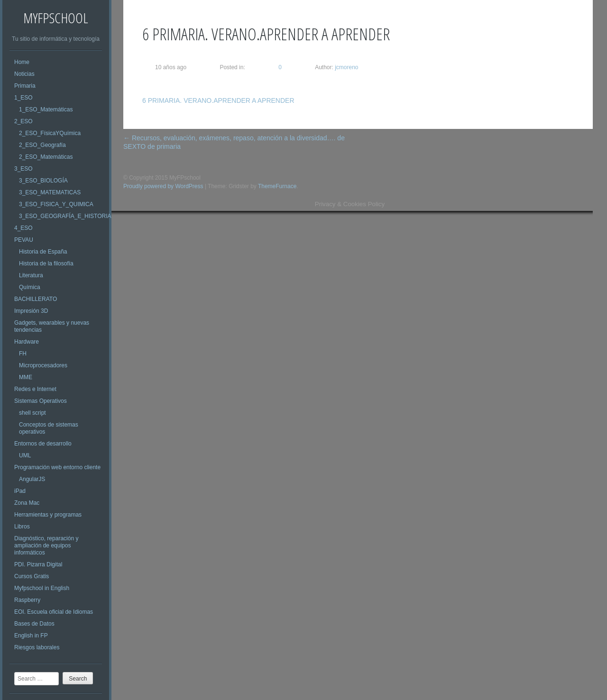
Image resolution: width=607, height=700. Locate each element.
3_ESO (23, 169)
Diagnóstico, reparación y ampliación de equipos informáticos (46, 545)
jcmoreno (346, 67)
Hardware (27, 342)
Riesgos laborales (37, 647)
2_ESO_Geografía (42, 145)
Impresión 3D (31, 311)
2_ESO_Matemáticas (46, 157)
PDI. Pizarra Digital (38, 564)
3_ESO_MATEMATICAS (50, 192)
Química (30, 287)
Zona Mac (27, 503)
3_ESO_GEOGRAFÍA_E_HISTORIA (65, 216)
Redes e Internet (35, 389)
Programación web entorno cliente (57, 467)
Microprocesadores (43, 365)
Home (22, 62)
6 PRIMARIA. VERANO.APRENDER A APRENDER (218, 100)
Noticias (24, 74)
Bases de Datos (34, 624)
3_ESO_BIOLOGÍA (43, 181)
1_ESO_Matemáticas (46, 109)
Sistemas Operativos (41, 401)
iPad (20, 491)
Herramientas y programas (48, 515)
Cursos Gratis (32, 576)
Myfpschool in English (42, 588)
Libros (22, 527)
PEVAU (24, 240)
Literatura (31, 275)
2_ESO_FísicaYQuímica (50, 133)
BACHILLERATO (36, 299)
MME (26, 377)
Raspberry (27, 600)
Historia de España (43, 252)
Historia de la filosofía (46, 264)
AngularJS (32, 479)
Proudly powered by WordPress (163, 186)
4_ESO (23, 228)
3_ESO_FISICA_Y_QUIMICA (56, 204)
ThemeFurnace (277, 186)
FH (23, 354)
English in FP (31, 636)
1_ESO (23, 98)
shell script (32, 413)
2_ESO (23, 121)
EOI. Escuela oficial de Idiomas (54, 612)
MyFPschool (56, 18)
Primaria (25, 86)
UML (25, 455)
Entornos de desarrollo (43, 444)
